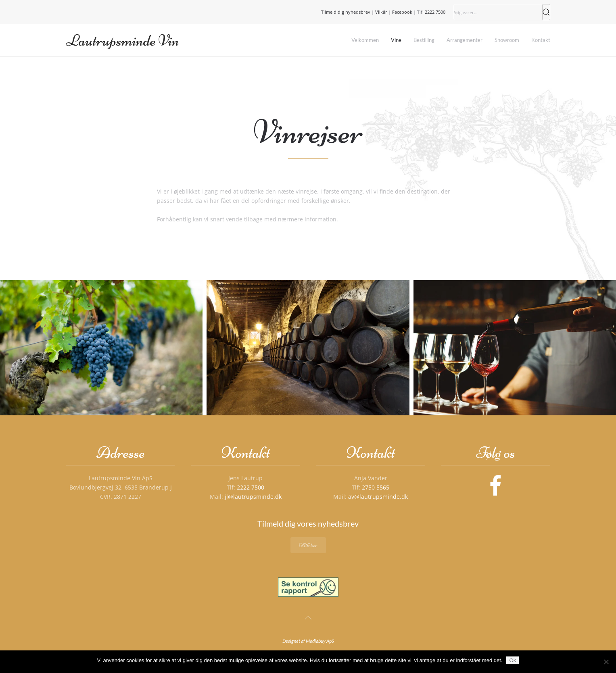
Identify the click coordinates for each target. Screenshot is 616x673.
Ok (513, 660)
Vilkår (381, 12)
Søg (546, 12)
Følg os (496, 452)
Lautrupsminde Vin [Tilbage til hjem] (123, 40)
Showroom (507, 40)
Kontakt (541, 40)
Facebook (402, 12)
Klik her (308, 545)
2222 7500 (435, 12)
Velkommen (365, 40)
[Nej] (606, 662)
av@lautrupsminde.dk (378, 497)
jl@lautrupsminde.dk (253, 497)
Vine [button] (396, 40)
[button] (101, 348)
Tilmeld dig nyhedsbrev (346, 12)
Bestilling (424, 40)
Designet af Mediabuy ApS (308, 641)
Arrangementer (465, 40)
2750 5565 (376, 487)
